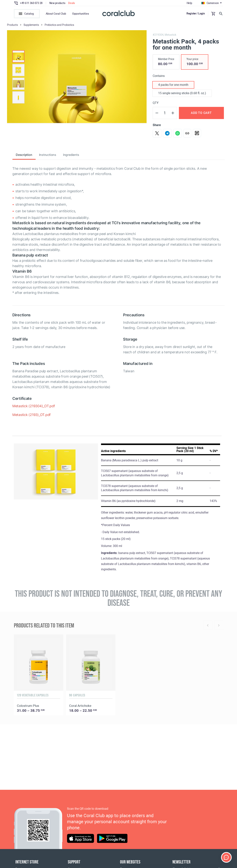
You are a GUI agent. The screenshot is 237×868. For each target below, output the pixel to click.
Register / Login (196, 13)
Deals (71, 3)
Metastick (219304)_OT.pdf (34, 407)
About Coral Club (56, 14)
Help (189, 3)
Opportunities (81, 14)
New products (57, 3)
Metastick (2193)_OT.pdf (32, 416)
